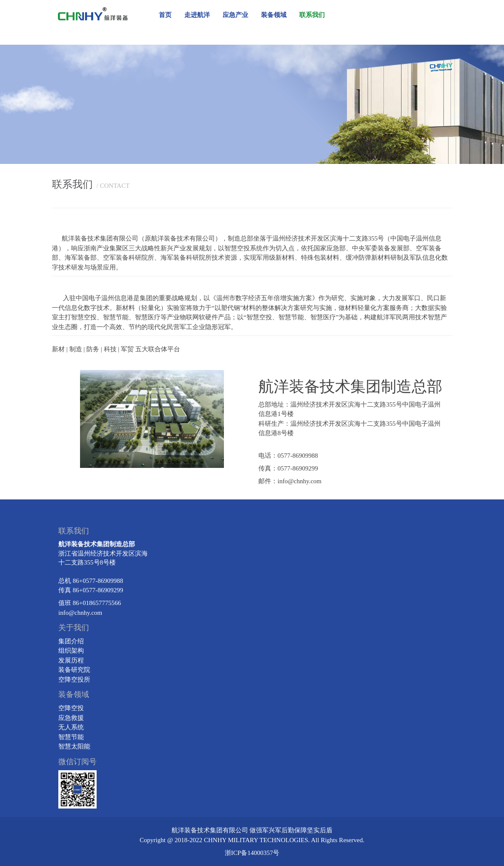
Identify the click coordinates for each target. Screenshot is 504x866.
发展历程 (71, 660)
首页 (165, 15)
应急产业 (235, 15)
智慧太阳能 (74, 746)
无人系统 (71, 727)
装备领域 (274, 15)
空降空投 (71, 708)
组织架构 (71, 651)
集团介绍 (71, 641)
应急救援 (71, 718)
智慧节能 (71, 737)
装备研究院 (74, 670)
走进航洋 (197, 15)
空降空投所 (74, 680)
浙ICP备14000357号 (252, 853)
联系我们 (312, 15)
